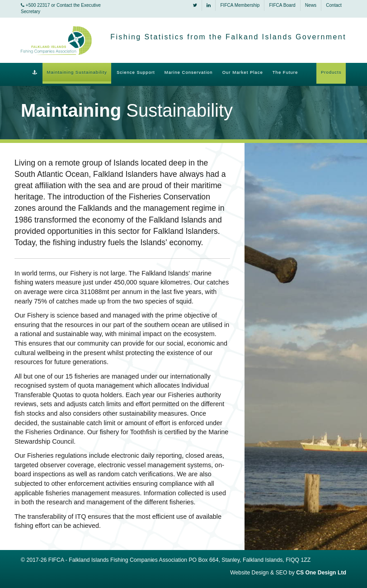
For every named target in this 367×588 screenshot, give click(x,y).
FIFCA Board (282, 5)
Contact (334, 5)
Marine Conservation (189, 72)
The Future (285, 72)
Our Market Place (243, 72)
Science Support (136, 72)
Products (331, 72)
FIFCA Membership (240, 5)
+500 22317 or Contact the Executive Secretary (61, 8)
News (311, 5)
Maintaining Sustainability (77, 72)
